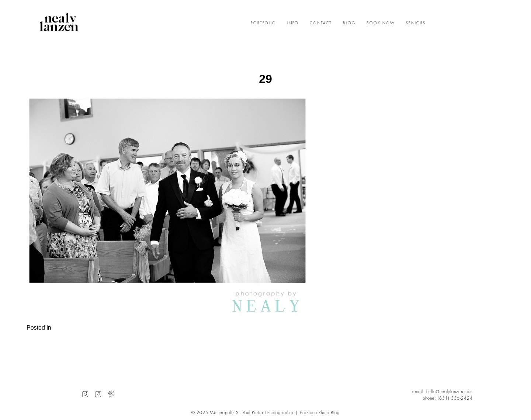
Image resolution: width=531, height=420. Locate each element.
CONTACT (321, 23)
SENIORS (416, 23)
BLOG (349, 23)
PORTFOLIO (263, 23)
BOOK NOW (381, 23)
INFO (293, 23)
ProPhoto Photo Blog (320, 413)
